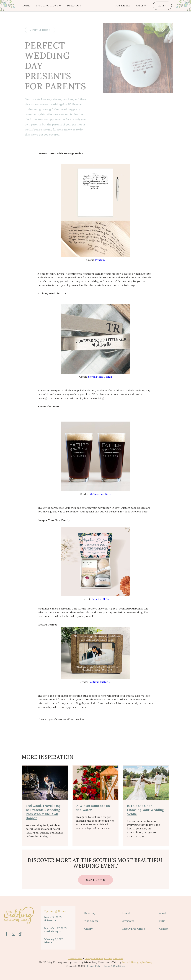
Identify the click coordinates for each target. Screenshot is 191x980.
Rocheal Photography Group (137, 962)
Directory (74, 6)
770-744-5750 (75, 958)
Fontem (100, 260)
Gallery (141, 6)
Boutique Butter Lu (100, 682)
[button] (48, 6)
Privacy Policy (94, 966)
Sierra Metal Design (100, 377)
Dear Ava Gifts (100, 599)
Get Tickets (95, 880)
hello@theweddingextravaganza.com (104, 958)
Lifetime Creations (100, 494)
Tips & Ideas (123, 6)
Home (26, 6)
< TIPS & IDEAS (38, 30)
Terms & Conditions (114, 966)
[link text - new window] (7, 934)
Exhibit (162, 6)
